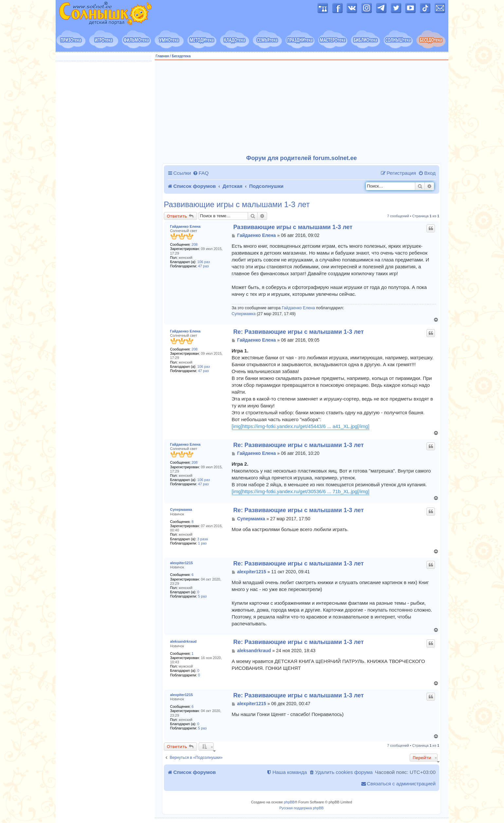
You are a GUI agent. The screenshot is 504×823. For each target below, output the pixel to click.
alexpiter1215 (182, 563)
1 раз (202, 543)
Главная (162, 56)
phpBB (289, 802)
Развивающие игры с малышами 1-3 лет (237, 205)
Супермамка (244, 314)
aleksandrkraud (183, 641)
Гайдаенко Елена (185, 226)
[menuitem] (201, 173)
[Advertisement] (302, 108)
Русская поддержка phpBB (302, 808)
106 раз (204, 262)
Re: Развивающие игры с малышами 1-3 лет (299, 332)
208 (194, 244)
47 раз (203, 266)
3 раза (203, 539)
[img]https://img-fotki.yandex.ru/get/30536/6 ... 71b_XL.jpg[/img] (301, 491)
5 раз (202, 596)
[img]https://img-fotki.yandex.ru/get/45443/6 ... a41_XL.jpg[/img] (301, 426)
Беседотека (181, 56)
